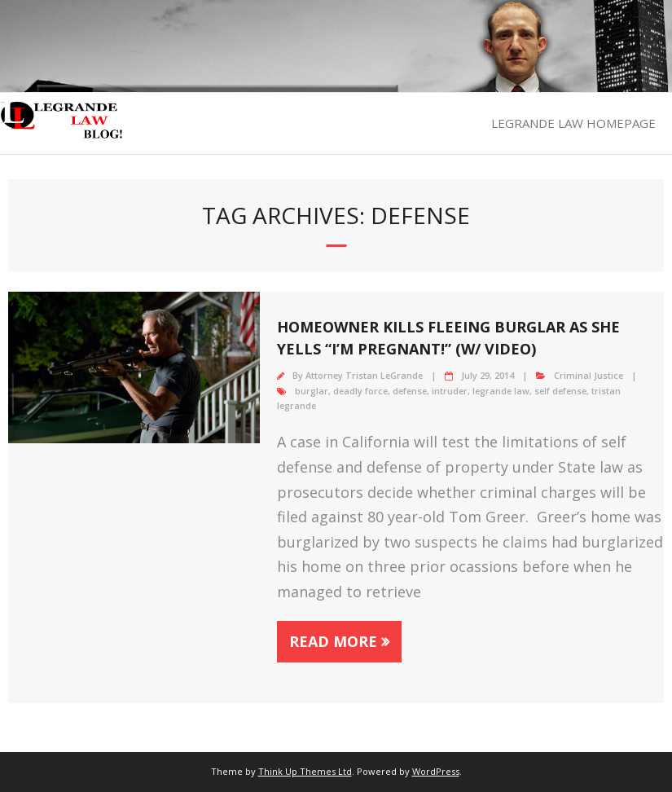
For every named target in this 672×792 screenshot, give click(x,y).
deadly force (360, 391)
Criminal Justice (589, 375)
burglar (312, 391)
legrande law (501, 391)
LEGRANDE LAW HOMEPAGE (573, 123)
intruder (450, 391)
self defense (560, 391)
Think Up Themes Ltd (305, 771)
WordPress (436, 771)
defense (410, 391)
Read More (333, 641)
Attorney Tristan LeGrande (364, 375)
